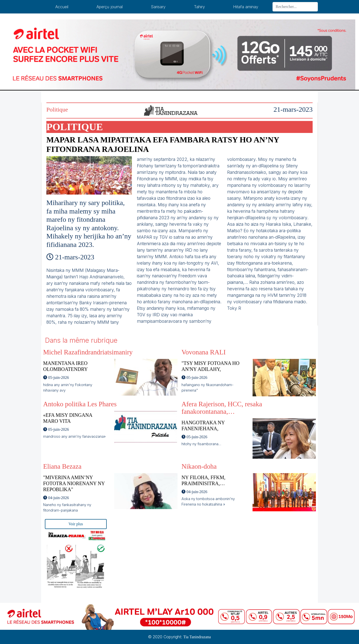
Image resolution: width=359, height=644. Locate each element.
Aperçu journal (110, 7)
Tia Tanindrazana (197, 637)
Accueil (62, 7)
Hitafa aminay (246, 7)
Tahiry (199, 7)
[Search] (295, 7)
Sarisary (158, 7)
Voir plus (76, 524)
